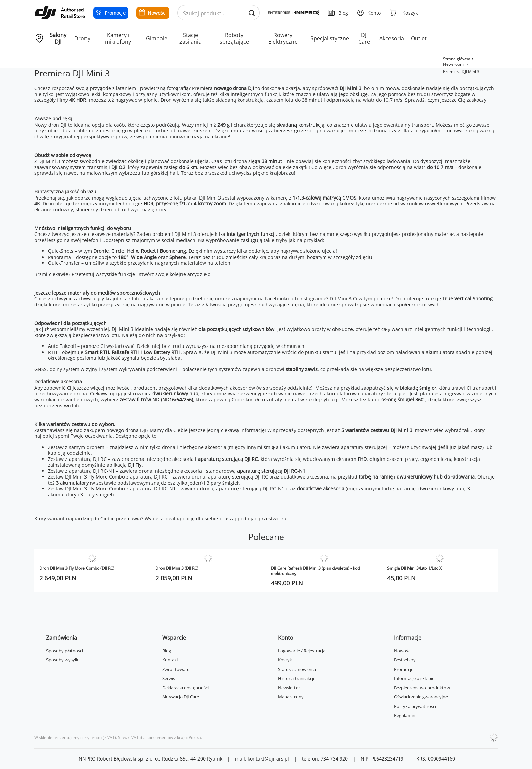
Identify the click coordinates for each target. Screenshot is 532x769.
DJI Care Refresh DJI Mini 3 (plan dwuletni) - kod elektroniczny (315, 571)
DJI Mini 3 (350, 88)
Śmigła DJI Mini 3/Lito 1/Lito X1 (416, 568)
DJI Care (364, 38)
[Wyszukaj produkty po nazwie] (219, 13)
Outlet (419, 38)
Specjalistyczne (330, 38)
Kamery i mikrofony (118, 38)
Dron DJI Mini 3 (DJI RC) (177, 568)
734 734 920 (334, 759)
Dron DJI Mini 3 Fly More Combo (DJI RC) (77, 568)
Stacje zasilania (191, 38)
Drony (82, 38)
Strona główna (457, 59)
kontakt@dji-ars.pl (268, 759)
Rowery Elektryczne (283, 38)
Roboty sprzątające (234, 38)
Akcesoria (392, 38)
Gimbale (157, 38)
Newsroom (454, 64)
